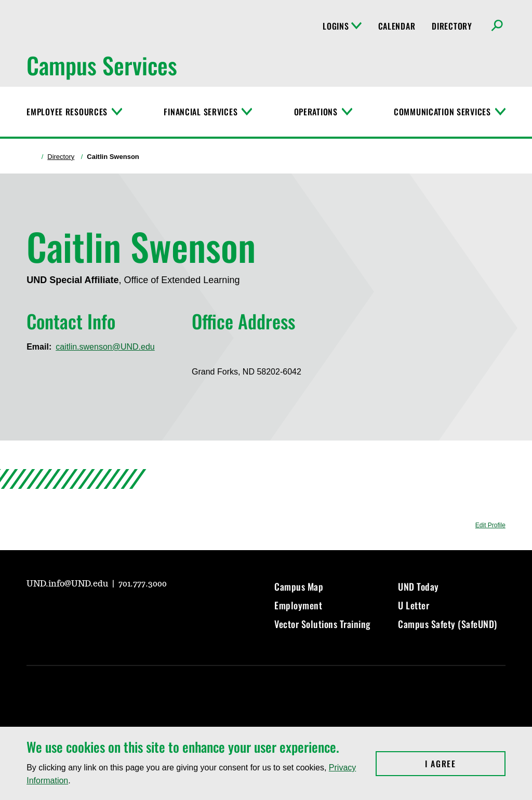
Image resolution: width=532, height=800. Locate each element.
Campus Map (299, 586)
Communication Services (442, 112)
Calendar (397, 26)
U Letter (414, 605)
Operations (316, 112)
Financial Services (201, 112)
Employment (298, 605)
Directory (452, 26)
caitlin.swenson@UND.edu (105, 347)
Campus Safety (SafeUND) (448, 624)
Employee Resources (67, 112)
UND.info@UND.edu (68, 584)
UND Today (418, 586)
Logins (342, 26)
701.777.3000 (143, 584)
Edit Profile (490, 525)
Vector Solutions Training (323, 624)
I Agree (465, 764)
